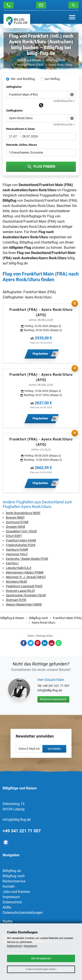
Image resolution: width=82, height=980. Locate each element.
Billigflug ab (12, 871)
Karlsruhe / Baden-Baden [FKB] (27, 559)
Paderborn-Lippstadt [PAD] (24, 586)
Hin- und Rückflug (23, 79)
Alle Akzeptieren (41, 958)
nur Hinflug (52, 79)
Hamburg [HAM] (17, 550)
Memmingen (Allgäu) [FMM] (25, 572)
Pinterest (38, 643)
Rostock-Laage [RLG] (20, 591)
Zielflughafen (14, 111)
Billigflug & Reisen (29, 60)
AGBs (7, 907)
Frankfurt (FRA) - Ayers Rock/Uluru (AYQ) (41, 312)
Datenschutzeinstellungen (23, 913)
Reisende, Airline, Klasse (22, 145)
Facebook (24, 643)
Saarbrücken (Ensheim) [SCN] (26, 595)
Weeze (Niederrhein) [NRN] (24, 604)
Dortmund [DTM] (17, 522)
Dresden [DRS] (16, 527)
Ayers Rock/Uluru (60, 65)
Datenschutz (12, 902)
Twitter (31, 643)
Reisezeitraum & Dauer (21, 129)
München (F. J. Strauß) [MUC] (26, 577)
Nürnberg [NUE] (17, 582)
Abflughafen (14, 87)
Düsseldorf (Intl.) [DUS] (21, 531)
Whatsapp (59, 643)
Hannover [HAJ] (17, 554)
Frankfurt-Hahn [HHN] (21, 540)
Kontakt (9, 886)
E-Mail (52, 643)
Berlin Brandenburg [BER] (23, 513)
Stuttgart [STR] (16, 600)
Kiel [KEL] (12, 563)
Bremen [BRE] (15, 518)
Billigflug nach (55, 60)
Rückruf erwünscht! (53, 699)
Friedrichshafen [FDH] (21, 545)
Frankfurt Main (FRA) (29, 65)
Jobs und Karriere (16, 892)
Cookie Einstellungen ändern (41, 969)
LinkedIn (45, 643)
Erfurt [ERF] (14, 536)
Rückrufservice (14, 881)
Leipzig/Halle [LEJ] (19, 568)
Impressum (11, 897)
